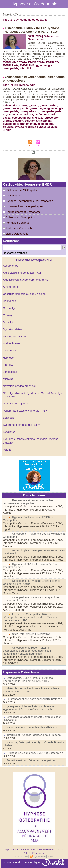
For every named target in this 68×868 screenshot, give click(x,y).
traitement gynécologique (37, 124)
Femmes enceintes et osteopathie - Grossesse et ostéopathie (29, 502)
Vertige (7, 450)
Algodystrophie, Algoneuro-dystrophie (25, 280)
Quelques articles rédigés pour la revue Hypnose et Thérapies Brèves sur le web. (28, 708)
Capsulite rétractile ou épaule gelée (24, 294)
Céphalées (9, 301)
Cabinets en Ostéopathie (19, 217)
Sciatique (9, 418)
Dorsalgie (9, 322)
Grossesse (9, 350)
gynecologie (38, 108)
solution (18, 121)
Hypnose (8, 358)
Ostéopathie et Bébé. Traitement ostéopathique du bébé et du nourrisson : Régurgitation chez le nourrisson (28, 651)
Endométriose (11, 343)
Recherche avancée (15, 253)
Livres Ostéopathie (16, 234)
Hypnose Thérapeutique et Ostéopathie (28, 201)
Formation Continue (16, 223)
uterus (7, 130)
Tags (18, 14)
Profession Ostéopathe (18, 228)
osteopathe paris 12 (20, 114)
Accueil (7, 14)
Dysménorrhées (13, 329)
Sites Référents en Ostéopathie (31, 634)
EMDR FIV (52, 62)
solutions (31, 121)
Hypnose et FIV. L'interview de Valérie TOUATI (35, 727)
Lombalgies (10, 372)
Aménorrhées (11, 287)
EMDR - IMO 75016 (15, 62)
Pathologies (14, 195)
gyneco (34, 105)
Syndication (39, 857)
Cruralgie (8, 315)
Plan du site (22, 857)
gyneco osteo (49, 105)
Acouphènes (10, 266)
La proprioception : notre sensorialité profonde (34, 699)
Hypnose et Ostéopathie (34, 4)
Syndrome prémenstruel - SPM (22, 425)
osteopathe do (29, 111)
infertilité (25, 68)
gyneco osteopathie (16, 108)
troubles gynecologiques (42, 127)
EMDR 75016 (36, 62)
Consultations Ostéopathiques (25, 206)
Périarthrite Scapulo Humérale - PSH (25, 411)
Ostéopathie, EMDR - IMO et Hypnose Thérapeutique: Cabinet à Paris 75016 (31, 30)
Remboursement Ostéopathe (22, 212)
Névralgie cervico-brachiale (19, 386)
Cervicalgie (10, 308)
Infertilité (8, 365)
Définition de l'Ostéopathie (23, 190)
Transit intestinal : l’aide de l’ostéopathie (31, 760)
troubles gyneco (13, 127)
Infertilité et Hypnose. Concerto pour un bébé (34, 735)
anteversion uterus (15, 105)
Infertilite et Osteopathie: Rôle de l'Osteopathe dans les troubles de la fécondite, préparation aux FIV (31, 617)
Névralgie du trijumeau (17, 403)
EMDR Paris (11, 65)
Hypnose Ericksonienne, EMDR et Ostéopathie (35, 753)
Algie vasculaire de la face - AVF (22, 273)
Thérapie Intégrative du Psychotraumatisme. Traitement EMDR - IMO (31, 690)
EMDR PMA (27, 65)
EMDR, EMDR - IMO (15, 336)
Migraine (8, 379)
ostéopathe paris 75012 (27, 118)
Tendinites (9, 432)
